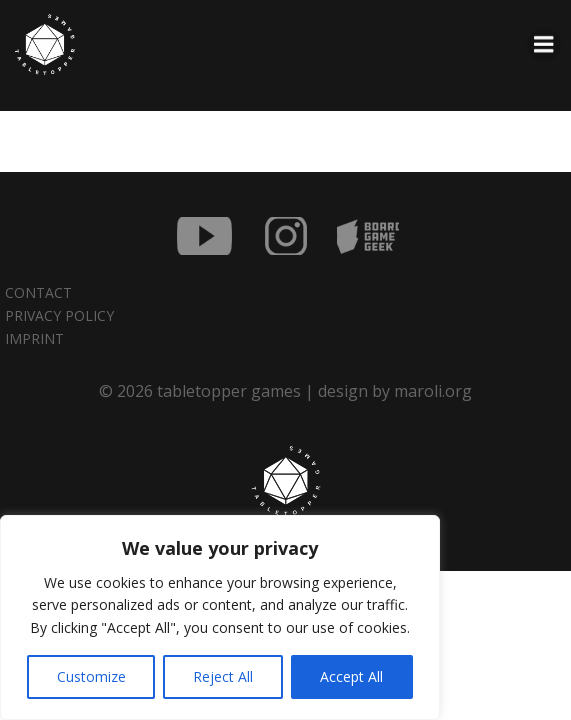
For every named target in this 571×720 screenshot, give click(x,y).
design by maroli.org (395, 391)
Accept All (351, 676)
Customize (91, 676)
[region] (220, 617)
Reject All (223, 676)
